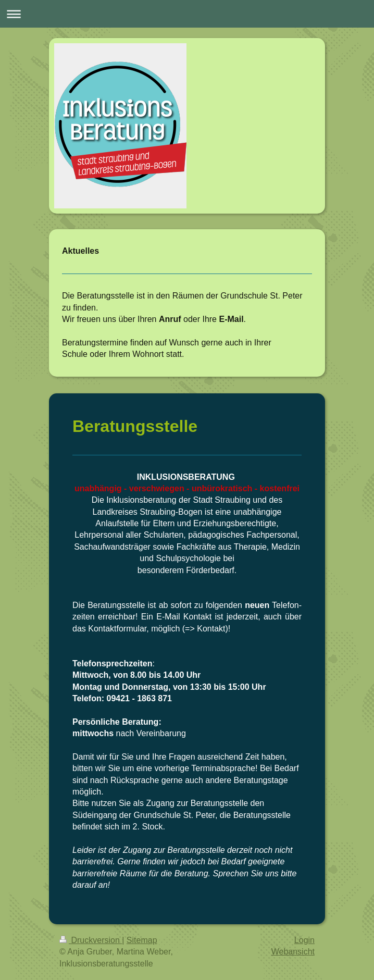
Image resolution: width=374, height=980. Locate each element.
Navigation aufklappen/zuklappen (187, 14)
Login (304, 940)
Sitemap (142, 940)
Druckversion (91, 940)
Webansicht (293, 952)
